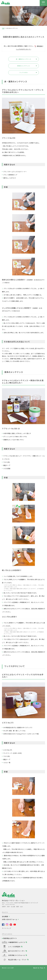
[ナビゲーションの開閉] (43, 3)
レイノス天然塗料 (14, 947)
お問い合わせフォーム (10, 919)
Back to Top (38, 968)
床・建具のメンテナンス (24, 59)
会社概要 (5, 916)
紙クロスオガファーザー (17, 951)
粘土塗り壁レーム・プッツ (17, 960)
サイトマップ (7, 928)
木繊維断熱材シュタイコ (17, 942)
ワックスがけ (24, 72)
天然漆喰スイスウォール (17, 955)
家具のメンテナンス (24, 66)
